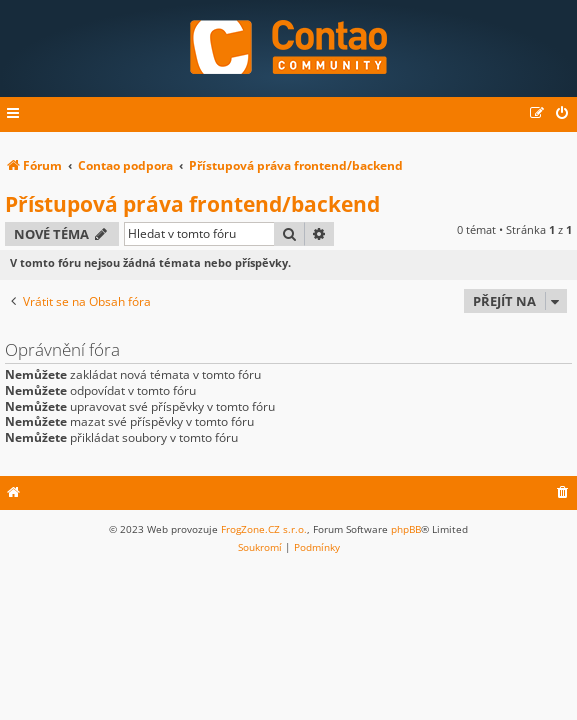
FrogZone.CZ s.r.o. (264, 529)
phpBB (406, 529)
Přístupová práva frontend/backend (192, 204)
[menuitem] (563, 114)
